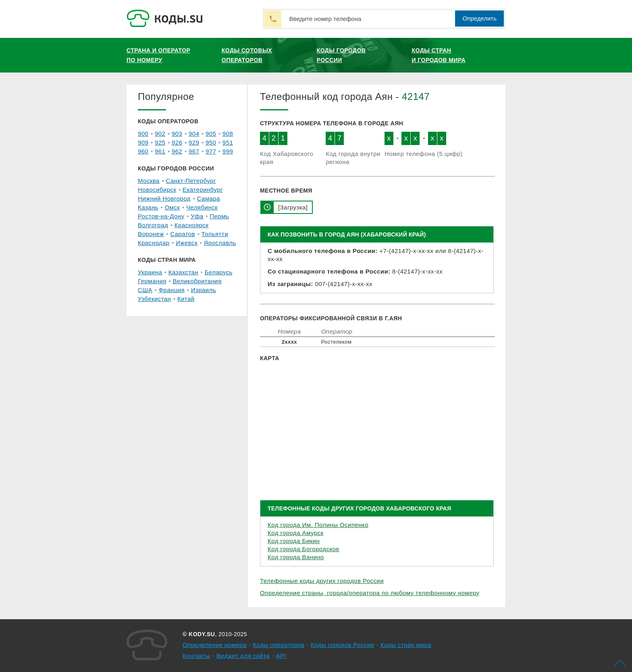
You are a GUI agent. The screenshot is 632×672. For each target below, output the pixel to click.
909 (143, 142)
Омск (172, 207)
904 (194, 134)
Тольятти (215, 234)
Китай (186, 299)
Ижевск (187, 243)
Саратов (183, 234)
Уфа (197, 216)
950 (211, 142)
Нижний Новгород (164, 198)
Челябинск (202, 207)
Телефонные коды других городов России (322, 581)
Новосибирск (157, 190)
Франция (172, 290)
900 (143, 134)
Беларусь (219, 272)
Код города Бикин (294, 541)
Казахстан (183, 272)
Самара (208, 198)
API (281, 656)
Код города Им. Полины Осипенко (318, 525)
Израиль (204, 290)
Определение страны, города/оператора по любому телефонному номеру (370, 593)
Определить (479, 18)
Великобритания (197, 281)
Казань (148, 207)
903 (177, 134)
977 (211, 151)
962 (177, 151)
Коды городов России (341, 55)
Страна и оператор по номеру (158, 55)
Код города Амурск (295, 533)
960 (143, 151)
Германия (152, 281)
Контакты (196, 656)
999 (228, 151)
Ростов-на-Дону (161, 216)
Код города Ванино (296, 557)
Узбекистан (154, 299)
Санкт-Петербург (191, 181)
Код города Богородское (304, 549)
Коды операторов (279, 645)
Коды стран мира (406, 645)
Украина (150, 272)
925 (160, 142)
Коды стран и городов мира (439, 55)
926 (177, 142)
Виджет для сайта (243, 656)
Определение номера (215, 645)
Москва (149, 181)
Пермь (219, 216)
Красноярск (191, 225)
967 (194, 151)
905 (211, 134)
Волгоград (153, 225)
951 (228, 142)
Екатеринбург (203, 190)
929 (194, 142)
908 (228, 134)
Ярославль (220, 243)
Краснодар (154, 243)
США (145, 290)
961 (160, 151)
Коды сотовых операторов (247, 55)
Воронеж (151, 234)
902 (160, 134)
